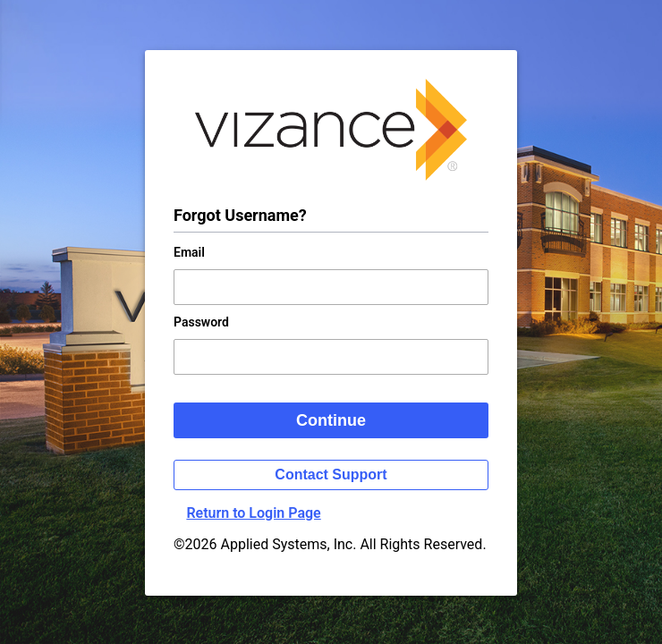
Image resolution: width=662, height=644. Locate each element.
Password (201, 322)
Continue (331, 420)
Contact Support (331, 475)
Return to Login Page (253, 513)
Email (189, 252)
